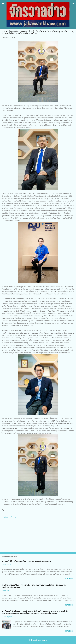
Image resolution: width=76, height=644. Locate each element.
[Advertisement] (38, 535)
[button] (73, 32)
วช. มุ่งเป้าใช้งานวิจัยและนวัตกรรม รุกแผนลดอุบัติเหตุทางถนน (26, 561)
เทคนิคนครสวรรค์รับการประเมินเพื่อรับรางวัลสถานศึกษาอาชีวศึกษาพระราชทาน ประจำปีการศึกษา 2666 (34, 586)
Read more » (70, 579)
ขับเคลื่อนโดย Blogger (38, 640)
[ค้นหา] (73, 4)
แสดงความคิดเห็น (10, 517)
